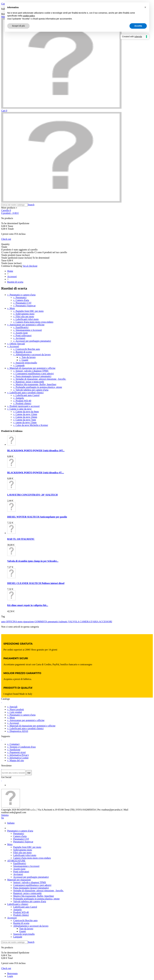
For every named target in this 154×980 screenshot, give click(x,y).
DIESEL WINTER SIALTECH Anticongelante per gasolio (37, 517)
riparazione (29, 622)
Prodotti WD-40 (22, 401)
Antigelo (19, 398)
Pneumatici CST (22, 303)
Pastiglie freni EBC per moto (28, 311)
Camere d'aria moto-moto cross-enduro (33, 322)
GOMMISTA (41, 622)
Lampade (19, 365)
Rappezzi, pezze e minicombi (29, 382)
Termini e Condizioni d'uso (21, 747)
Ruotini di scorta (22, 352)
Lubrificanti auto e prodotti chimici (25, 393)
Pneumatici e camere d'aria (21, 295)
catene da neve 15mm (25, 422)
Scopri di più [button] (18, 26)
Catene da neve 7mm (25, 420)
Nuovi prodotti (16, 709)
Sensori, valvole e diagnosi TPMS (31, 371)
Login (10, 976)
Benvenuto (12, 973)
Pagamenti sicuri (16, 752)
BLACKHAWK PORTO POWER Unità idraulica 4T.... (36, 473)
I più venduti (15, 712)
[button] (145, 7)
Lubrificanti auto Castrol (26, 395)
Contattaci (13, 744)
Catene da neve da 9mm (26, 412)
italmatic (64, 622)
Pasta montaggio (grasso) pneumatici (32, 376)
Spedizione (14, 750)
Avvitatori (19, 338)
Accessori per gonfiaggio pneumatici (32, 341)
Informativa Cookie (18, 758)
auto (4, 622)
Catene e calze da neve (19, 409)
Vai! (29, 773)
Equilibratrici (21, 327)
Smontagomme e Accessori (28, 330)
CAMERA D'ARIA (89, 622)
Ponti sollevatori (22, 335)
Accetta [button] (138, 26)
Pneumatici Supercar (24, 306)
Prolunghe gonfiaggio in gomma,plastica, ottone (38, 387)
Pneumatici (20, 297)
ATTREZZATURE (16, 861)
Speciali (12, 707)
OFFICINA (12, 622)
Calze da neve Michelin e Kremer (31, 425)
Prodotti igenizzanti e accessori (23, 406)
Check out (6, 239)
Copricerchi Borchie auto (27, 349)
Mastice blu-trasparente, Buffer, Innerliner (35, 384)
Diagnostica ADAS (18, 731)
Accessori (13, 346)
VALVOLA (74, 622)
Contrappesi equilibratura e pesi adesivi (33, 374)
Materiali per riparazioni (19, 880)
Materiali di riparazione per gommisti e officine (31, 368)
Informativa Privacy (18, 755)
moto (20, 622)
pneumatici (53, 622)
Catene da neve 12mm (25, 414)
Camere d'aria (21, 300)
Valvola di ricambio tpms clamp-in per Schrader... (33, 561)
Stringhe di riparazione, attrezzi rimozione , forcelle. (40, 379)
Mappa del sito (16, 760)
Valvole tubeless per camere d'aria (31, 390)
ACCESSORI (105, 622)
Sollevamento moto (24, 314)
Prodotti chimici (22, 403)
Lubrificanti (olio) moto (26, 319)
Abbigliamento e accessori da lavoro (32, 355)
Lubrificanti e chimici (18, 904)
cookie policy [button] (29, 16)
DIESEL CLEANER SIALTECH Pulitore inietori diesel (36, 583)
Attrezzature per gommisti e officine (26, 325)
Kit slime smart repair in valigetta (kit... (28, 605)
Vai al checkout (30, 266)
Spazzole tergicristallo (25, 363)
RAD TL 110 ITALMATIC (21, 539)
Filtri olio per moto (24, 316)
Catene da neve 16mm (25, 417)
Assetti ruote (20, 333)
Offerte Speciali (16, 344)
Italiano (11, 823)
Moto (11, 308)
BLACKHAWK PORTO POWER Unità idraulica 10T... (36, 451)
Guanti (24, 360)
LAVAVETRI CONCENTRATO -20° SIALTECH (32, 495)
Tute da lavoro (27, 357)
